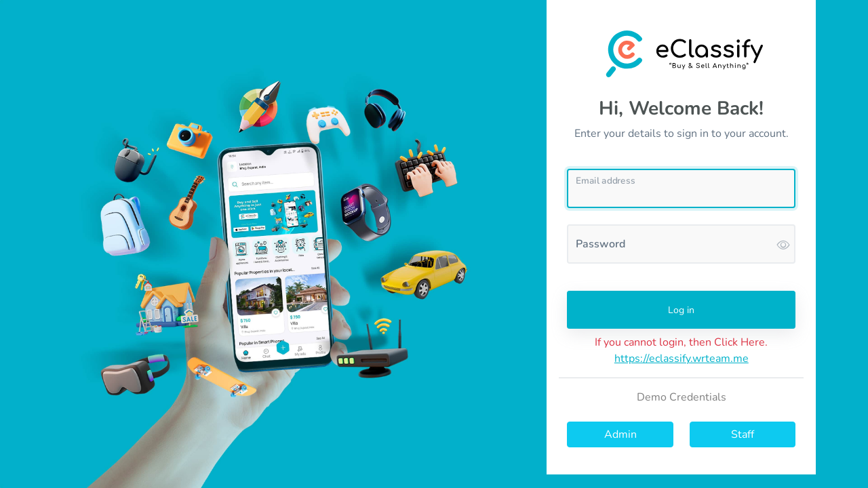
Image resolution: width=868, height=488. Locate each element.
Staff (743, 434)
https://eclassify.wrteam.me (682, 359)
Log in (681, 310)
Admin (620, 434)
